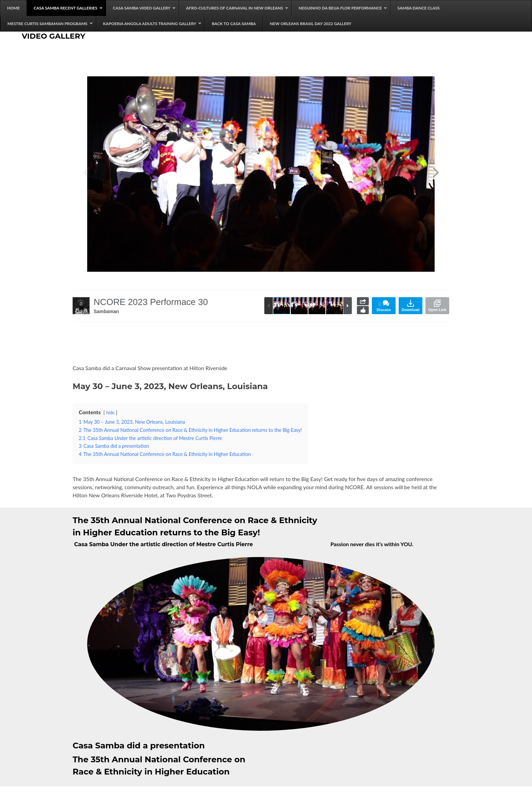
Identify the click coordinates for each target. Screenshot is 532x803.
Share (363, 301)
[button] (436, 174)
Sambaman (106, 311)
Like (363, 310)
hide (110, 413)
